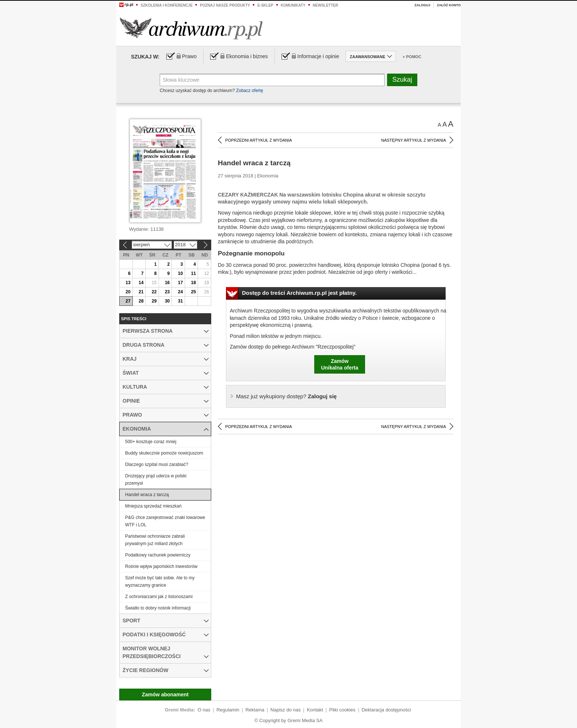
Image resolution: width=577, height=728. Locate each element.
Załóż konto (449, 5)
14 (141, 283)
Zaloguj (422, 5)
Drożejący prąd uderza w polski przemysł (156, 480)
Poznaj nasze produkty (225, 5)
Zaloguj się (286, 396)
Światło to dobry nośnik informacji (158, 608)
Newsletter (325, 5)
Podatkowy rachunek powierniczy (158, 555)
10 (180, 273)
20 (128, 292)
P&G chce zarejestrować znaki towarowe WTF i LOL (165, 521)
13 (128, 283)
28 (141, 301)
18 (193, 283)
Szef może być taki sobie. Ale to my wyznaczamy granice (160, 582)
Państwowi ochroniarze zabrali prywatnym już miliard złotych (155, 540)
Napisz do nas (286, 710)
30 (167, 301)
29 (154, 301)
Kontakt (315, 710)
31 (180, 301)
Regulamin (228, 710)
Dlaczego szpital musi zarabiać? (157, 464)
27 (128, 301)
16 (167, 283)
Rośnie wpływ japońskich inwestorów (161, 566)
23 (167, 292)
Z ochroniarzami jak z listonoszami (159, 597)
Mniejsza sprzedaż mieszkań (153, 506)
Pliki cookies (343, 710)
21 (141, 292)
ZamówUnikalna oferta (339, 364)
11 (193, 273)
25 (193, 292)
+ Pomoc (412, 57)
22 (154, 292)
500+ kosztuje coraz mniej (151, 442)
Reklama (255, 710)
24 (180, 292)
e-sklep (265, 5)
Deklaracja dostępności (386, 710)
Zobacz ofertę (249, 91)
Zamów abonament (165, 695)
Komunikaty (293, 5)
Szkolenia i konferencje (167, 5)
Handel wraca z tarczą (147, 495)
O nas (204, 710)
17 (180, 283)
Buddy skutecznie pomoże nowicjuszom (164, 453)
